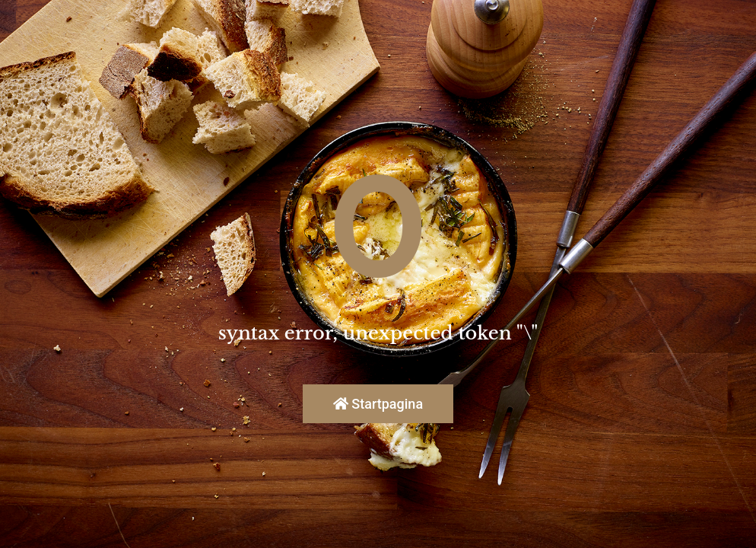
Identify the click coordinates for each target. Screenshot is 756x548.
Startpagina (378, 404)
